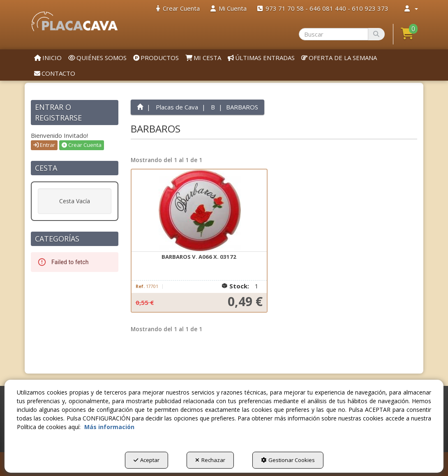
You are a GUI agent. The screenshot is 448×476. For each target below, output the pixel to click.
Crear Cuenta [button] (82, 145)
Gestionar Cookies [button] (288, 460)
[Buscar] (376, 34)
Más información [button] (109, 427)
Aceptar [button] (147, 460)
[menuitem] (178, 8)
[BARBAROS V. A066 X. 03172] (199, 211)
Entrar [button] (44, 145)
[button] (75, 21)
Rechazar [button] (210, 460)
